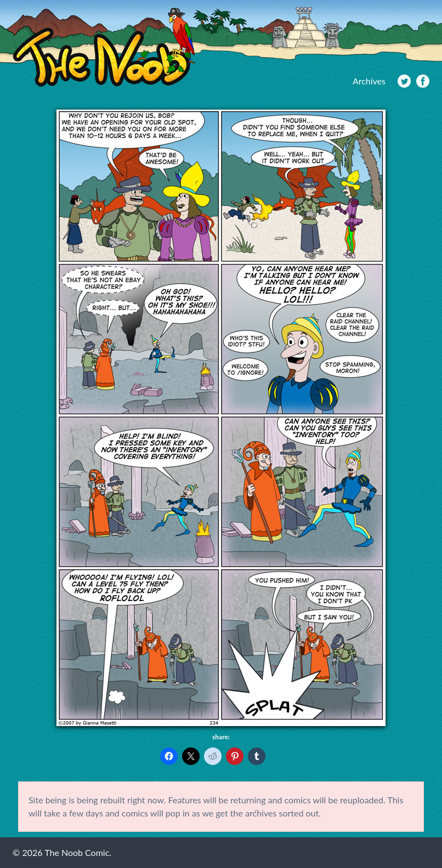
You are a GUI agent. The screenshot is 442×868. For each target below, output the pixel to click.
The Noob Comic (104, 47)
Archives (369, 81)
